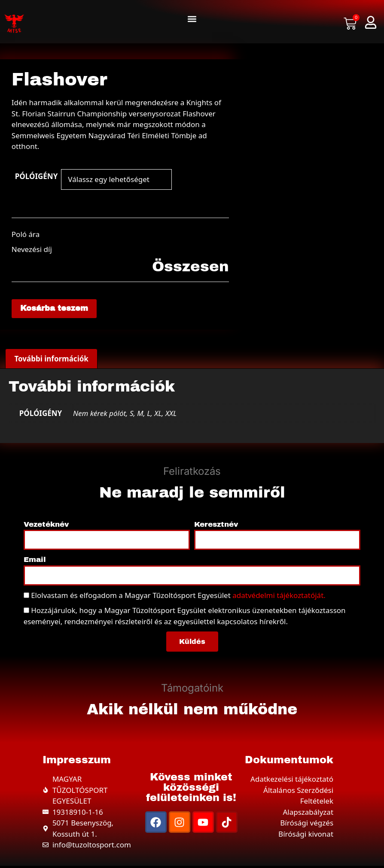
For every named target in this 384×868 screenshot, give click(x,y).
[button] (192, 19)
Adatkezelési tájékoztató (292, 781)
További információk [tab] (51, 361)
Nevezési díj (32, 249)
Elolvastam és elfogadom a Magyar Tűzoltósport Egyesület (178, 597)
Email (35, 562)
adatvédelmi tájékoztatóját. (279, 597)
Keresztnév (216, 526)
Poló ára (26, 234)
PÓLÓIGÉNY (37, 176)
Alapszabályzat (308, 814)
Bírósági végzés (307, 825)
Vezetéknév (46, 526)
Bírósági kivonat (306, 836)
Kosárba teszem (58, 310)
